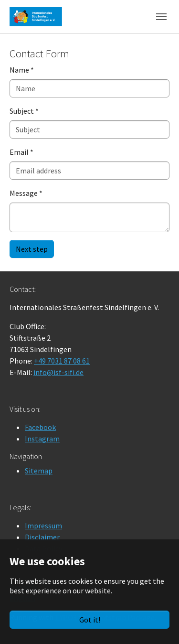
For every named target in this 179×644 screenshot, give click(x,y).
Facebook (40, 427)
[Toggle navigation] (161, 17)
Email (21, 152)
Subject (24, 111)
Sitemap (39, 471)
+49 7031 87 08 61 (62, 361)
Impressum (43, 526)
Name (22, 70)
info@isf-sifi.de (58, 372)
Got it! (90, 620)
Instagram (42, 439)
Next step (32, 249)
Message (26, 193)
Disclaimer (42, 537)
